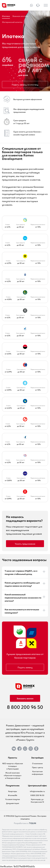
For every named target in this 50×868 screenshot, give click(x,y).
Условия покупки (13, 799)
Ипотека (6, 16)
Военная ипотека (20, 16)
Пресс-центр (37, 767)
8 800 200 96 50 (25, 707)
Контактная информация (37, 773)
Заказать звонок (25, 698)
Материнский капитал (12, 22)
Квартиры (13, 791)
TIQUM (33, 823)
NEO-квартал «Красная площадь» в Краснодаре (13, 766)
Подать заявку (25, 667)
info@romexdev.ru (37, 791)
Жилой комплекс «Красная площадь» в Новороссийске (13, 775)
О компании (37, 763)
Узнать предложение (25, 544)
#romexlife (13, 795)
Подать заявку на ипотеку (25, 85)
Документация (13, 803)
